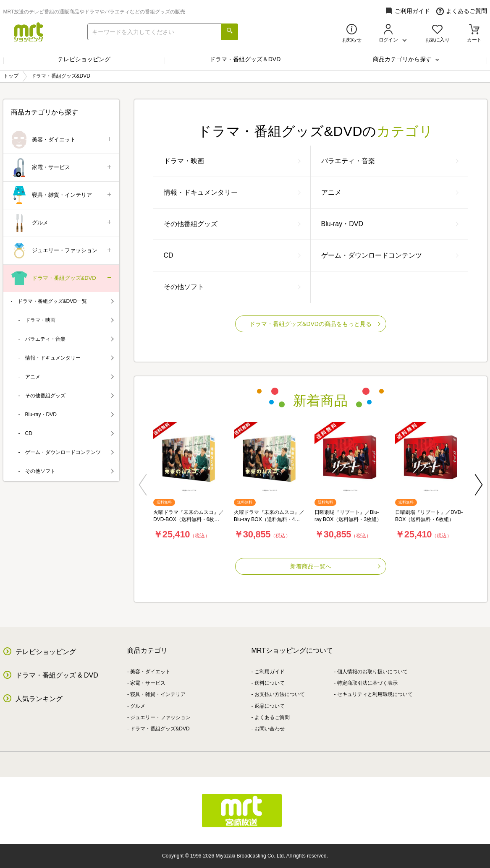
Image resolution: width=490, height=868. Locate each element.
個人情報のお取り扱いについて (372, 672)
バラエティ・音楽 (390, 161)
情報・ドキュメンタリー (232, 192)
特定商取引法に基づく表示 (367, 683)
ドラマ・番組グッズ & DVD (57, 675)
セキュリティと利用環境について (375, 694)
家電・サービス (62, 168)
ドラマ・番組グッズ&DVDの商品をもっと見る (315, 324)
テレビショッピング (84, 59)
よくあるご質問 (462, 11)
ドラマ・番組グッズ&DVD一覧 (66, 301)
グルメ (62, 223)
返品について (270, 706)
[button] (143, 485)
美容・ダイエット (62, 140)
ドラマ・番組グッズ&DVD (62, 278)
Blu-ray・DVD (390, 224)
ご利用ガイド (407, 11)
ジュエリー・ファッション (62, 251)
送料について (270, 683)
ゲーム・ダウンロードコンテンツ (390, 255)
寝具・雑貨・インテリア (62, 195)
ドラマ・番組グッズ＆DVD (245, 59)
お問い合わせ (270, 729)
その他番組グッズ (232, 224)
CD (232, 255)
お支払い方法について (280, 694)
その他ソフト (232, 287)
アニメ (390, 192)
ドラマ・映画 (232, 161)
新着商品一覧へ (335, 566)
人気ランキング (39, 699)
